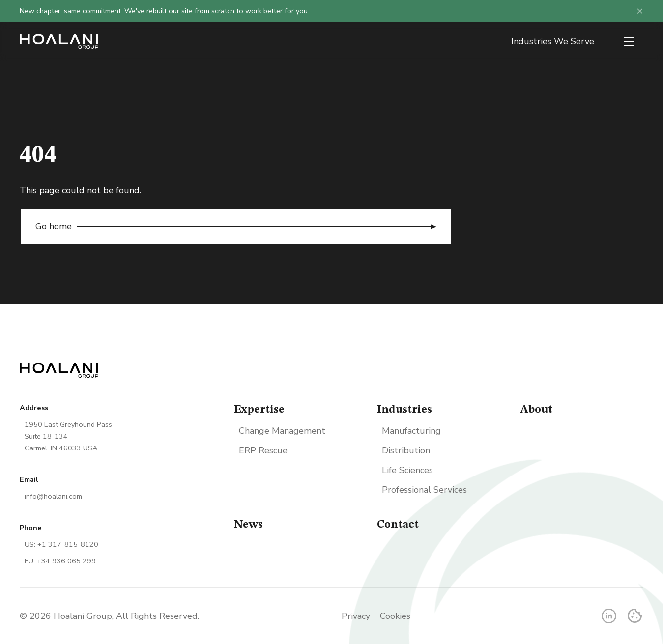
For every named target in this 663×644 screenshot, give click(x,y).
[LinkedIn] (609, 616)
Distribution (406, 450)
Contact (398, 525)
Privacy (356, 616)
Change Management (282, 431)
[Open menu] (629, 41)
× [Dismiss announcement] (640, 11)
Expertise (259, 410)
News (248, 525)
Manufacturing (411, 431)
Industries (404, 410)
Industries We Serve (553, 41)
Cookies (395, 616)
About (536, 410)
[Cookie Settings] (635, 616)
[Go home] (59, 41)
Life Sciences (407, 470)
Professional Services (424, 490)
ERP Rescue (263, 450)
